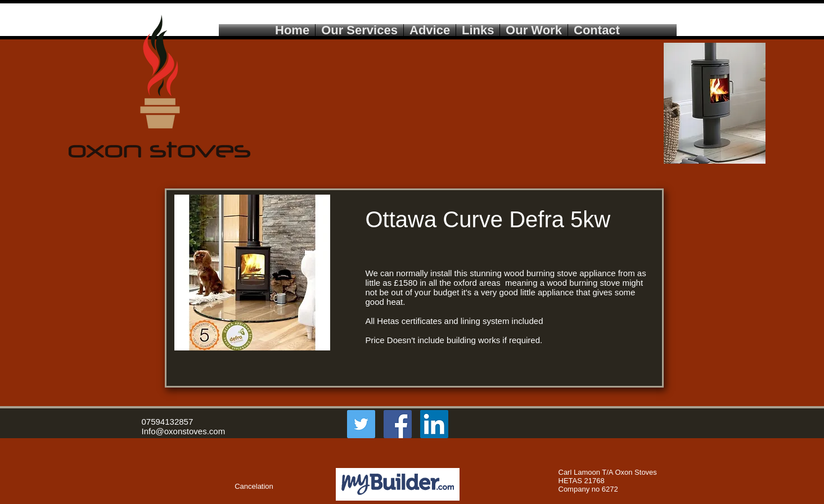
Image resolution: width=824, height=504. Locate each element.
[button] (170, 487)
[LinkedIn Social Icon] (434, 424)
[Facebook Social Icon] (398, 424)
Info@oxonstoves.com (184, 431)
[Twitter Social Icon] (361, 424)
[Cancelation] (254, 487)
